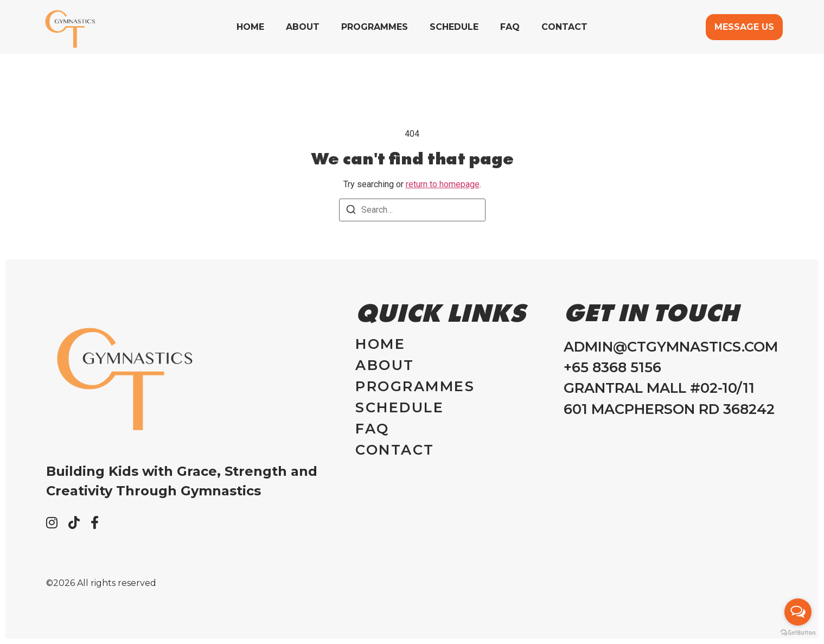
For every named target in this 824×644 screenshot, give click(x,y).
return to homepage (443, 184)
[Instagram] (52, 522)
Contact (564, 27)
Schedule (454, 27)
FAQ (510, 27)
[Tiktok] (74, 522)
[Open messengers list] (798, 612)
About (303, 27)
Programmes (375, 27)
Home (250, 27)
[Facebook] (95, 522)
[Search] (351, 211)
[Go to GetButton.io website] (798, 633)
